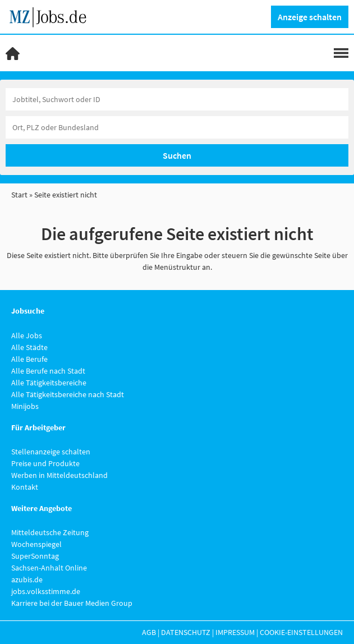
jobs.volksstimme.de (46, 591)
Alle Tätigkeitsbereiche (49, 383)
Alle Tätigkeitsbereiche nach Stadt (68, 394)
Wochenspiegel (36, 544)
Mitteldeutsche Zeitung (50, 532)
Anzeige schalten (310, 17)
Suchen (177, 155)
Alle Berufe (29, 359)
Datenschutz (186, 632)
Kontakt (25, 487)
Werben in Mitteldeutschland (59, 475)
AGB (149, 632)
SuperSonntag (35, 556)
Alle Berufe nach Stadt (48, 371)
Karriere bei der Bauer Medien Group (72, 603)
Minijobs (25, 406)
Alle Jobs (27, 335)
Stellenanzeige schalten (51, 452)
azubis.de (27, 579)
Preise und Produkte (45, 463)
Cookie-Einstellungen (301, 632)
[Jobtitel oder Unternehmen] (177, 99)
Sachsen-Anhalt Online (49, 568)
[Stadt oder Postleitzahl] (177, 127)
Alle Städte (29, 347)
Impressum (235, 632)
